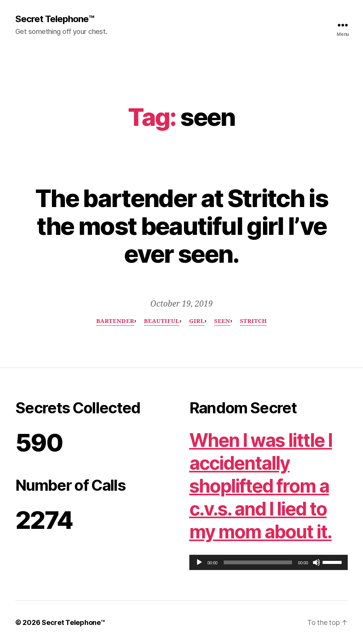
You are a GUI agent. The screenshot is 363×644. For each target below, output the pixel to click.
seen (222, 321)
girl (197, 321)
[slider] (258, 562)
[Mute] (316, 562)
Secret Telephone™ (55, 19)
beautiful (162, 321)
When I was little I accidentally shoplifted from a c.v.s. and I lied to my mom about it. (261, 486)
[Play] (199, 562)
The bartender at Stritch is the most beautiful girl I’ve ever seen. (181, 226)
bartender (115, 321)
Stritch (253, 321)
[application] (269, 562)
